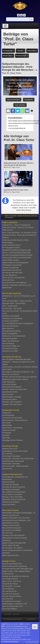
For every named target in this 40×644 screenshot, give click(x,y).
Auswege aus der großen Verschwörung (15, 576)
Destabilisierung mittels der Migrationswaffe (17, 250)
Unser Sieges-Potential (10, 579)
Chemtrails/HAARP (8, 482)
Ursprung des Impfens (10, 399)
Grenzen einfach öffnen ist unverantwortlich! (17, 258)
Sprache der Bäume (9, 504)
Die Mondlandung (8, 589)
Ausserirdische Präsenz (10, 584)
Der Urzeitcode (7, 454)
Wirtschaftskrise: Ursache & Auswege (15, 538)
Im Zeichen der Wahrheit (10, 321)
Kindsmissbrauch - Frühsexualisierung (15, 420)
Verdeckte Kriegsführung (10, 268)
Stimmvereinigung (8, 343)
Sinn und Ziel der (8, 591)
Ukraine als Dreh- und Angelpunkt (13, 278)
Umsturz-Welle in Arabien (11, 260)
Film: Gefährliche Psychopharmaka (14, 492)
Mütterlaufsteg (7, 425)
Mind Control (6, 423)
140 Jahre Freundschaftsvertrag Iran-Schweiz (17, 255)
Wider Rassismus (8, 328)
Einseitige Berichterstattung (11, 331)
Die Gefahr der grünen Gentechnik (14, 487)
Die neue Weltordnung (10, 275)
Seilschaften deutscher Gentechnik (14, 499)
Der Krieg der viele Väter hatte (12, 273)
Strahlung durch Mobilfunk (11, 502)
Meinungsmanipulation (10, 338)
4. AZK (20, 606)
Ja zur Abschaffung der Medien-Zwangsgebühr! (18, 323)
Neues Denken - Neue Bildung (12, 428)
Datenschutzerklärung (13, 619)
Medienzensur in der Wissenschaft (14, 336)
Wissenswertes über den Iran (12, 270)
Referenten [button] (32, 51)
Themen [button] (20, 51)
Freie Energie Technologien (11, 456)
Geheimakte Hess (8, 280)
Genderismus (7, 413)
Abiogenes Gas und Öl (10, 449)
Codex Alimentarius (9, 382)
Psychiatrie (6, 435)
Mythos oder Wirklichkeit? (11, 341)
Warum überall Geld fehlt (10, 555)
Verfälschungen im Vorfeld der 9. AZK (15, 604)
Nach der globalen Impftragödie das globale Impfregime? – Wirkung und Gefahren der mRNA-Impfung (19, 362)
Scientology (6, 438)
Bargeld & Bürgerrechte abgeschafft (14, 543)
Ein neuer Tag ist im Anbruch (12, 596)
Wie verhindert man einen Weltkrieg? (14, 283)
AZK (15, 591)
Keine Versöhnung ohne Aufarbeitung (15, 566)
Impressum (31, 619)
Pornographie (7, 433)
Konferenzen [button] (8, 51)
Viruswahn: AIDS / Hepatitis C (12, 402)
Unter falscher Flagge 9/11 (11, 346)
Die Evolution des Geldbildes (12, 530)
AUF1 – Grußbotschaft (10, 306)
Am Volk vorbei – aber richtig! (12, 308)
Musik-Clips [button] (8, 56)
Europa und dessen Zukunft (11, 245)
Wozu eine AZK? (8, 599)
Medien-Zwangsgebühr (10, 333)
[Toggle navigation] (5, 26)
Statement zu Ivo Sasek (10, 351)
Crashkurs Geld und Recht (11, 525)
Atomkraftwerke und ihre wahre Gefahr (15, 451)
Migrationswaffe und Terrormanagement (15, 263)
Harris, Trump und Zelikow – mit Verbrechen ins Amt (19, 233)
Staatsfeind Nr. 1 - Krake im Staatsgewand (16, 225)
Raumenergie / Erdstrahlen (11, 464)
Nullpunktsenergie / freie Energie (13, 461)
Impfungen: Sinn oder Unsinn (12, 404)
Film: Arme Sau (7, 533)
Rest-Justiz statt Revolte (10, 326)
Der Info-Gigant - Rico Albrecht (12, 548)
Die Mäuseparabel (8, 415)
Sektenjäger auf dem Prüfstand (12, 440)
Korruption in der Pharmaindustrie (13, 535)
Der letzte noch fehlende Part (12, 564)
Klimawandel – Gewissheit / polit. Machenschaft (18, 459)
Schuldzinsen (7, 540)
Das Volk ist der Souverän (11, 594)
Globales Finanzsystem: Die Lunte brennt (16, 518)
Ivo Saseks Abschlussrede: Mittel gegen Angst (17, 569)
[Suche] (18, 19)
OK (35, 627)
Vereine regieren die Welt (11, 545)
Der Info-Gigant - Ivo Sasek (11, 586)
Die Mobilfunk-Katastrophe (11, 489)
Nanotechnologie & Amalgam (12, 397)
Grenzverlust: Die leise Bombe (12, 318)
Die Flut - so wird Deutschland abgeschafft (16, 253)
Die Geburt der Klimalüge (11, 484)
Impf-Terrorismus (8, 394)
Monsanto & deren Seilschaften (13, 497)
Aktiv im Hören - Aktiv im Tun (12, 581)
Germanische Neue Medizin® (12, 387)
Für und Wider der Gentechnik (12, 494)
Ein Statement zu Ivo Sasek (11, 601)
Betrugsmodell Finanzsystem (12, 528)
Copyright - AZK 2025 (12, 614)
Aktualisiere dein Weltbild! (11, 316)
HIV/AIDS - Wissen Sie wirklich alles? (15, 389)
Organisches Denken (9, 430)
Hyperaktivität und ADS (10, 392)
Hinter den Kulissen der (10, 606)
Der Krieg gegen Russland (11, 248)
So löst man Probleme (10, 609)
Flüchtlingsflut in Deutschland (12, 265)
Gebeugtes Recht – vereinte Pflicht (14, 303)
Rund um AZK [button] (21, 56)
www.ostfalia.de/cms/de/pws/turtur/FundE (24, 121)
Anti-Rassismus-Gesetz (10, 348)
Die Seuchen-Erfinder (9, 384)
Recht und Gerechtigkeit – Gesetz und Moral (17, 301)
